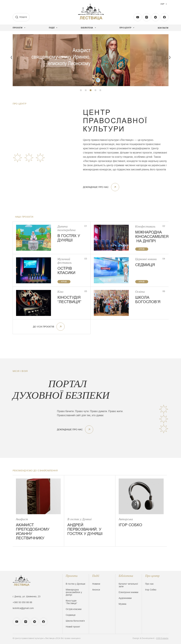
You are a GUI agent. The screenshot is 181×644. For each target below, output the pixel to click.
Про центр (152, 576)
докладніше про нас (101, 187)
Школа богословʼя (75, 621)
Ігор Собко (151, 590)
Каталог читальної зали (128, 585)
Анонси (96, 590)
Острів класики (74, 609)
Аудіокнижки (125, 598)
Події (96, 576)
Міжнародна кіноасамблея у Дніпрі (74, 592)
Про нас (149, 584)
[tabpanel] (91, 60)
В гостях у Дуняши (75, 584)
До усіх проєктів (49, 327)
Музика (122, 604)
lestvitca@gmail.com (23, 608)
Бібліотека (126, 576)
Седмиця (71, 615)
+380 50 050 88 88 (22, 602)
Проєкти (72, 576)
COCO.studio (162, 638)
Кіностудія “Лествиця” (72, 602)
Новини (96, 584)
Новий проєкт (73, 627)
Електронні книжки (128, 592)
